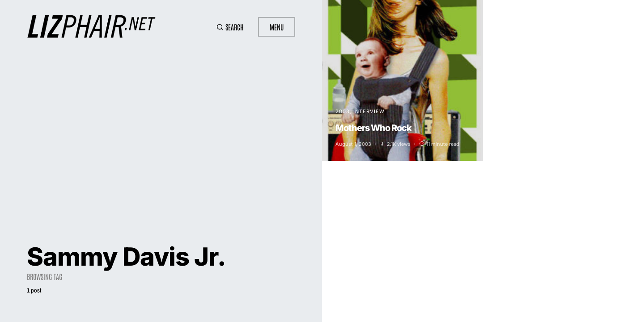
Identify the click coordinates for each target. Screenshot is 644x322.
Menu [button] (277, 27)
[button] (230, 27)
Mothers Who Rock (373, 128)
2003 (343, 111)
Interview (369, 111)
